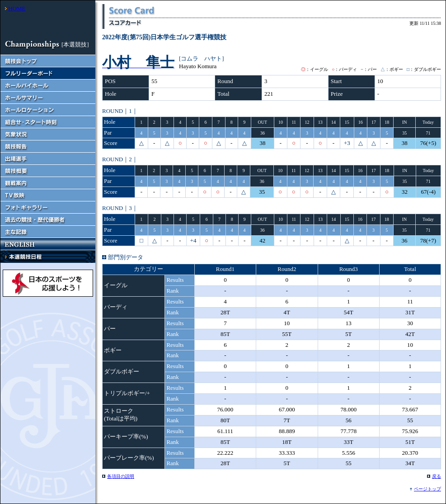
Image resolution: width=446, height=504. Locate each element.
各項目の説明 (121, 476)
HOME (17, 8)
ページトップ (427, 489)
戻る (437, 476)
